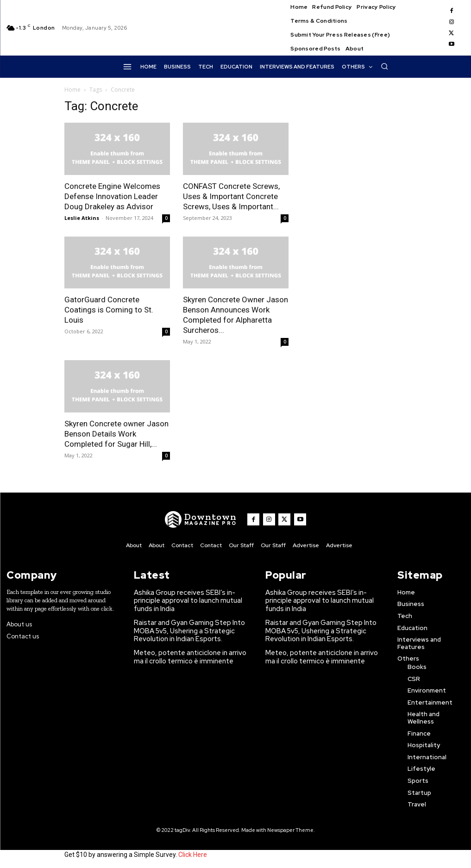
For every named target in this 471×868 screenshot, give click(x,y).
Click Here (193, 853)
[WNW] (204, 519)
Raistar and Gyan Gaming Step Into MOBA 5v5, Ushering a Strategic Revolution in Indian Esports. (185, 619)
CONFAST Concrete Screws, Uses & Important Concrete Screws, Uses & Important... (231, 196)
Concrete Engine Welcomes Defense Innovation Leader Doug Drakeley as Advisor (112, 196)
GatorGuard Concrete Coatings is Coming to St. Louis (109, 310)
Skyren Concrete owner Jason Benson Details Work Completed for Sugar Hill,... (116, 434)
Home (72, 90)
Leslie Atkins (82, 218)
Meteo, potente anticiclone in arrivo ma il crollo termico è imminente (193, 643)
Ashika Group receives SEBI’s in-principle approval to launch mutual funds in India (192, 595)
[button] (384, 66)
